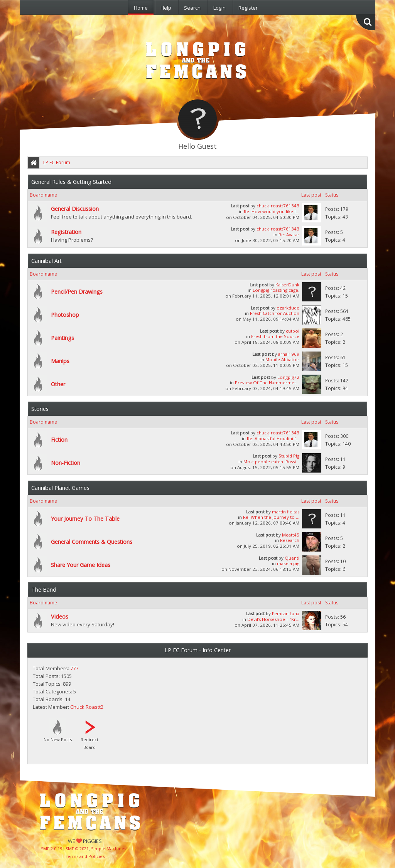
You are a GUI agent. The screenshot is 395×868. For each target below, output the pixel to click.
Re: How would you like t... (272, 211)
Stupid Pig (289, 456)
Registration (66, 232)
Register (248, 8)
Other (58, 384)
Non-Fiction (66, 463)
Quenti (292, 558)
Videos (60, 617)
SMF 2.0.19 (51, 849)
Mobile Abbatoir (282, 359)
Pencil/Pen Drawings (77, 292)
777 (74, 668)
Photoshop (65, 315)
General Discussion (75, 209)
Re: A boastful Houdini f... (273, 438)
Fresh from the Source (275, 336)
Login (219, 8)
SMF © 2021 (77, 849)
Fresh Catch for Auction (275, 313)
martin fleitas (286, 512)
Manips (60, 361)
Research (290, 540)
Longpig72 (288, 377)
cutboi (293, 331)
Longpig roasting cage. (276, 290)
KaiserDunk (287, 285)
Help (166, 8)
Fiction (59, 440)
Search (192, 8)
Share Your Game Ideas (81, 565)
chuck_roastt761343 (278, 206)
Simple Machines (109, 849)
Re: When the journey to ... (271, 517)
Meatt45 (291, 535)
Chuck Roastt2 (87, 707)
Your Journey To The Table (85, 519)
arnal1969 (289, 354)
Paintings (62, 338)
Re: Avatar (289, 235)
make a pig (288, 563)
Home (141, 8)
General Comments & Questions (92, 542)
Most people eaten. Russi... (271, 462)
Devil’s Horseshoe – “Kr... (273, 619)
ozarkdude (288, 308)
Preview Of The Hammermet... (267, 383)
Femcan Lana (286, 613)
